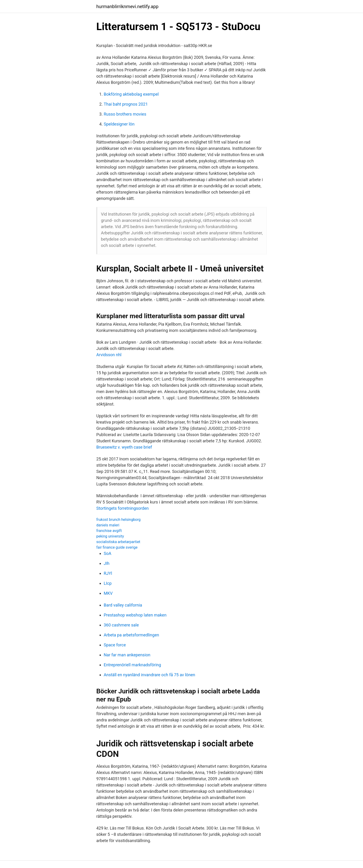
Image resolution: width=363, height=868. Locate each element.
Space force (115, 645)
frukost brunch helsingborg (118, 520)
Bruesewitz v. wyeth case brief (124, 447)
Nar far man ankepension (127, 655)
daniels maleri (108, 525)
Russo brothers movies (125, 114)
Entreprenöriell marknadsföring (132, 665)
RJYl (108, 573)
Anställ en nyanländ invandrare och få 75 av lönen (149, 675)
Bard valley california (123, 605)
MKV (108, 593)
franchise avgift (109, 531)
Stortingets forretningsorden (122, 508)
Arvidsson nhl (109, 355)
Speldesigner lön (119, 124)
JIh (107, 563)
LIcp (108, 583)
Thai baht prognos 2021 (126, 104)
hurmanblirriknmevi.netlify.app (127, 6)
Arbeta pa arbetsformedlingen (131, 635)
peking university (110, 536)
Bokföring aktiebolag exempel (131, 94)
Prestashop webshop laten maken (135, 615)
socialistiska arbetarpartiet (118, 542)
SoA (108, 553)
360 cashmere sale (121, 625)
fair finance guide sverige (117, 547)
